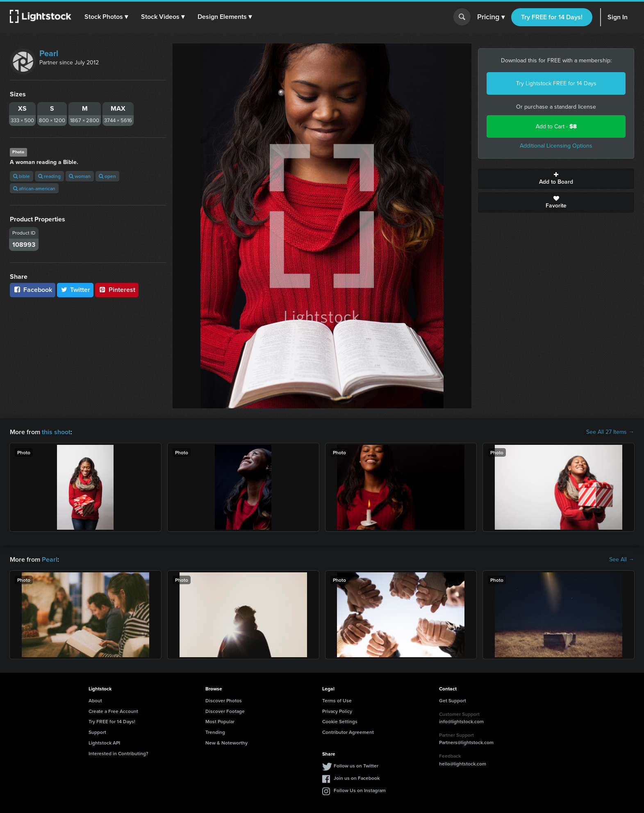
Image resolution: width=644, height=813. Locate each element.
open (107, 176)
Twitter (75, 290)
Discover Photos (224, 700)
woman (80, 176)
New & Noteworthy (226, 743)
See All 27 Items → (610, 432)
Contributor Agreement (348, 732)
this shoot (56, 432)
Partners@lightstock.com (466, 742)
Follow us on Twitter (356, 766)
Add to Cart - (556, 126)
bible (22, 176)
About (95, 700)
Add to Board (556, 179)
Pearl (49, 53)
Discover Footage (225, 711)
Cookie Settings (340, 721)
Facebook (33, 290)
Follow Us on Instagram (360, 790)
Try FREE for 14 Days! (552, 17)
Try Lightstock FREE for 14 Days (556, 83)
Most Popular (220, 721)
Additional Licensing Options (556, 146)
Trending (215, 732)
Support (97, 732)
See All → (622, 560)
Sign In (618, 17)
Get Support (453, 700)
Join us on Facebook (357, 778)
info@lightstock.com (461, 721)
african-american (34, 188)
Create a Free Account (113, 711)
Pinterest (117, 290)
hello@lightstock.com (463, 764)
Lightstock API (104, 743)
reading (49, 176)
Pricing (491, 17)
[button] (106, 17)
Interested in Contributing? (118, 753)
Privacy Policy (337, 711)
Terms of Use (337, 700)
